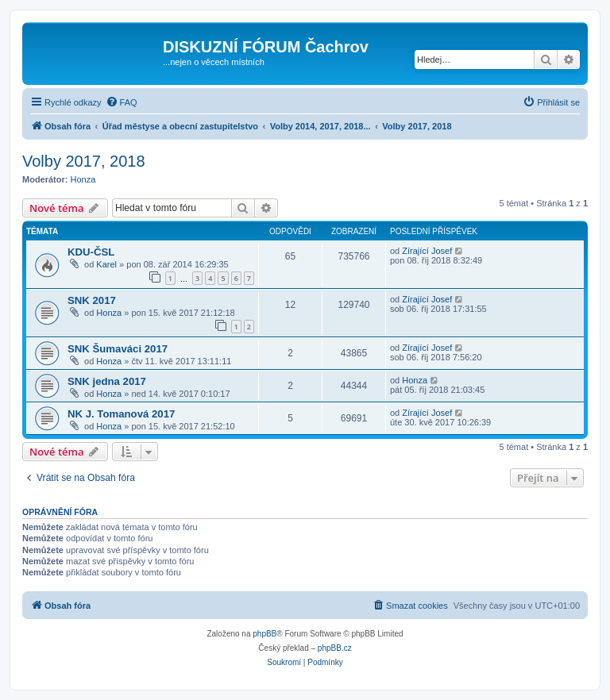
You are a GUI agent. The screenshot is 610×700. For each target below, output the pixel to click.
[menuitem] (122, 102)
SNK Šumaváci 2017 (118, 349)
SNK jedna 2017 (107, 381)
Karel (106, 264)
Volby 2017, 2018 (84, 161)
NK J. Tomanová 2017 (121, 414)
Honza (83, 179)
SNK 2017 (92, 300)
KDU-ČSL (91, 252)
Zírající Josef (427, 251)
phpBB (264, 634)
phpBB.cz (335, 648)
